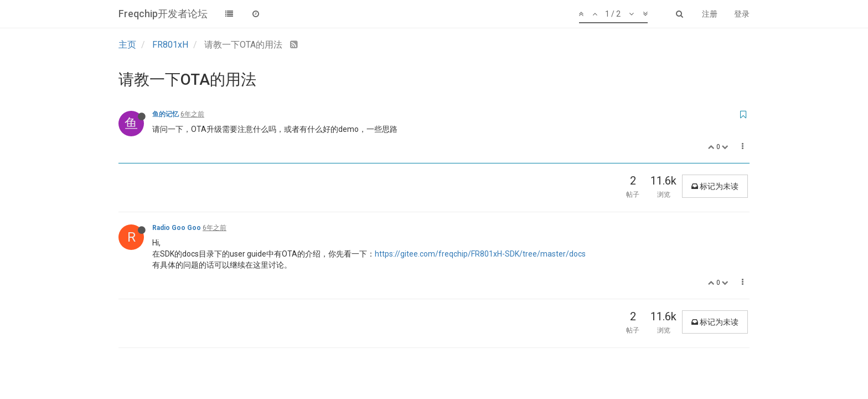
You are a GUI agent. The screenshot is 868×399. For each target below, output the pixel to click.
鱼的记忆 (166, 114)
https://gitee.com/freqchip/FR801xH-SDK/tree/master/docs (480, 254)
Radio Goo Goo (177, 228)
